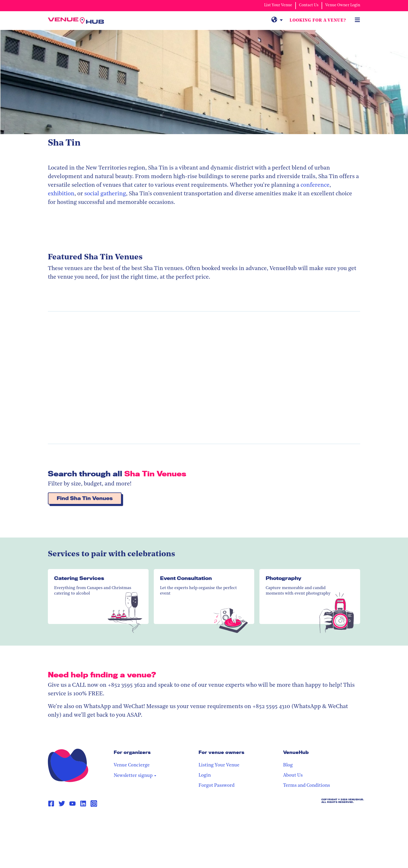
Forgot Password (276, 786)
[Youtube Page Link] (72, 804)
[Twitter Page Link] (62, 804)
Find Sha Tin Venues (85, 499)
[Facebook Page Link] (51, 804)
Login (264, 776)
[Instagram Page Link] (94, 804)
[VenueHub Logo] (79, 21)
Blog (318, 766)
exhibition (61, 194)
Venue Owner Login (343, 5)
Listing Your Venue (279, 766)
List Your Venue (278, 5)
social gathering (105, 194)
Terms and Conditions (336, 786)
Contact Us (309, 5)
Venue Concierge (218, 766)
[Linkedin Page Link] (83, 804)
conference (315, 186)
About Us (323, 776)
